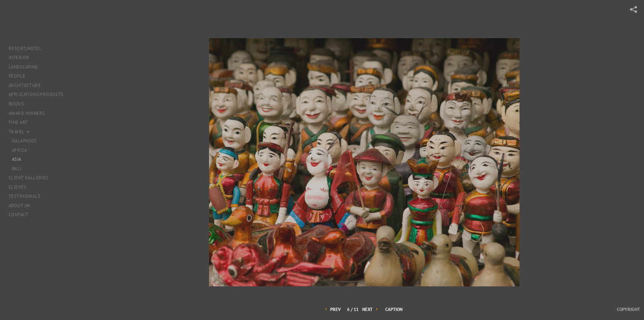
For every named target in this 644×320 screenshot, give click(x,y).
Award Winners (27, 113)
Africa (20, 150)
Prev (332, 310)
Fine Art (21, 122)
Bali (17, 169)
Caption (394, 309)
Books (19, 104)
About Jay (20, 206)
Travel (20, 132)
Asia (17, 159)
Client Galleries (29, 178)
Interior (19, 57)
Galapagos (24, 141)
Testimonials (24, 196)
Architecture (28, 85)
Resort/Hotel (25, 48)
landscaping (23, 67)
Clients (17, 187)
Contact (18, 215)
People (17, 76)
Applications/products (36, 94)
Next (371, 310)
